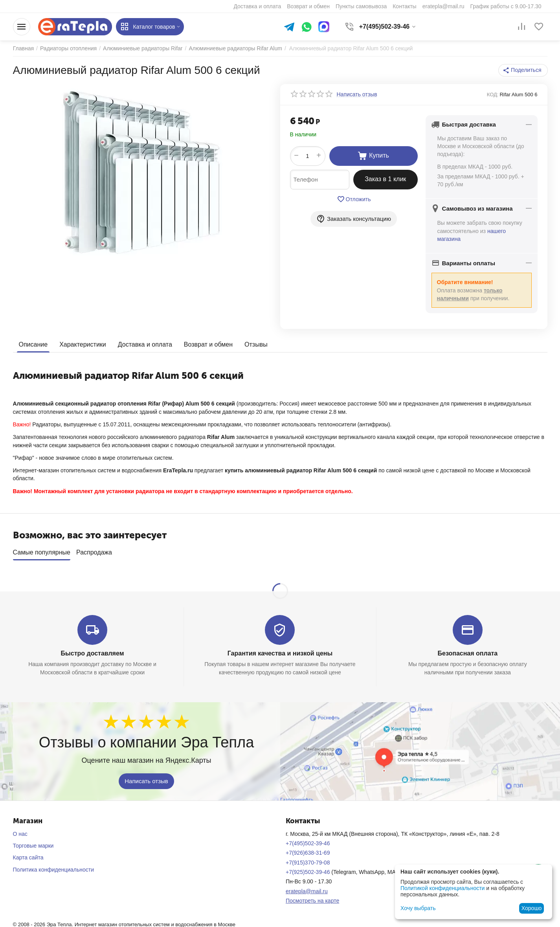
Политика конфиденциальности (54, 867)
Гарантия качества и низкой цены (280, 651)
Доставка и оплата (145, 344)
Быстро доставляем (93, 651)
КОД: (493, 95)
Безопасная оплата (468, 651)
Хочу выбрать (418, 908)
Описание (33, 344)
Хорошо (532, 908)
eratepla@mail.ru (307, 888)
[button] (523, 70)
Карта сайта (28, 855)
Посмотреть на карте (312, 898)
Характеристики (83, 344)
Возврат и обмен (208, 344)
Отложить (354, 199)
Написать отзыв (146, 778)
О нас (20, 831)
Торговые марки (33, 843)
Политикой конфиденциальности (442, 888)
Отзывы (256, 344)
